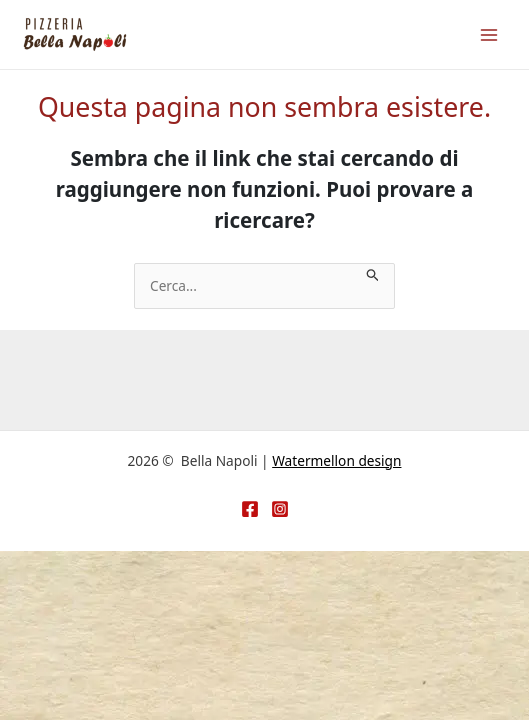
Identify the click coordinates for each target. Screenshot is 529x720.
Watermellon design (336, 460)
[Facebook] (250, 509)
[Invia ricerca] (373, 273)
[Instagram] (280, 509)
